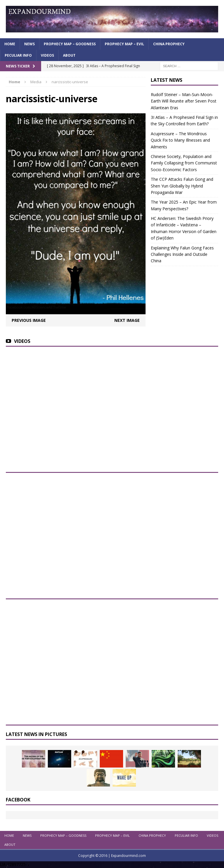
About (69, 55)
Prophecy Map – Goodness (70, 44)
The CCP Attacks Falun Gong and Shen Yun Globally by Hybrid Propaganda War (182, 186)
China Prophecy (169, 44)
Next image (127, 320)
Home (10, 44)
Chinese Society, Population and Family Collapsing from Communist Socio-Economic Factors (184, 163)
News (29, 44)
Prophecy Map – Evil (124, 44)
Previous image (29, 320)
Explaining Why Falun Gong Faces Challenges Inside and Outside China (182, 254)
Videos (47, 55)
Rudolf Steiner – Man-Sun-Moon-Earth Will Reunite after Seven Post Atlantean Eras (184, 101)
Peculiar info (18, 55)
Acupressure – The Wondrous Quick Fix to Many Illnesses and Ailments (180, 140)
